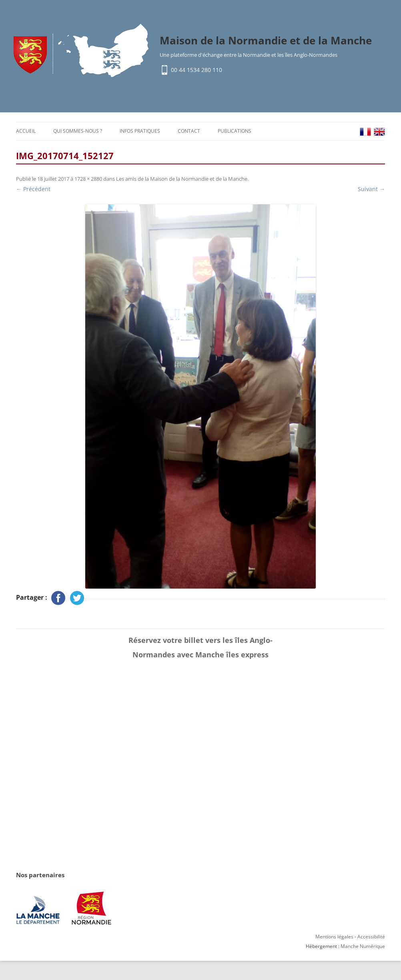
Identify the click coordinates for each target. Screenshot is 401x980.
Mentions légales (334, 937)
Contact (189, 131)
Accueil (26, 131)
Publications (235, 131)
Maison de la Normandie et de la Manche (266, 40)
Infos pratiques (140, 131)
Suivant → (371, 189)
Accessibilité (371, 937)
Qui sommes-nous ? (78, 131)
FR (365, 132)
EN (379, 132)
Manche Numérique (363, 946)
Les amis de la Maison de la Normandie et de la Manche (182, 179)
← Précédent (33, 189)
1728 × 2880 (88, 179)
